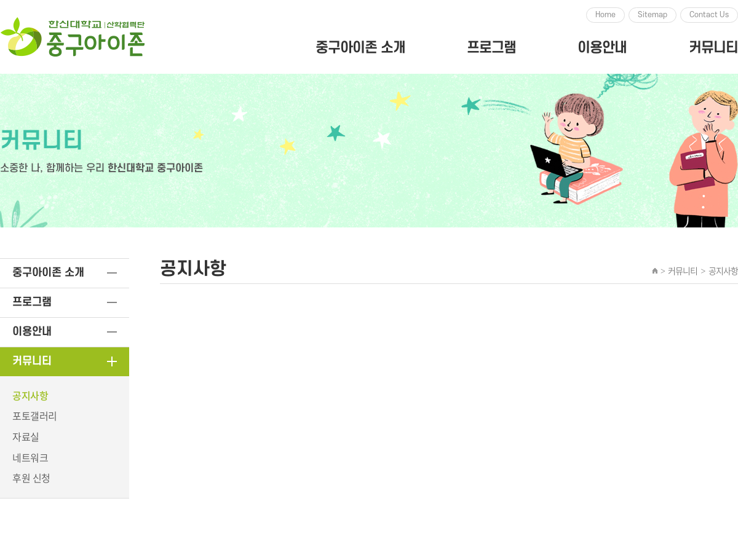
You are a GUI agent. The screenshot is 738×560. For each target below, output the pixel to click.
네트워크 (30, 457)
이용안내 (602, 48)
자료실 (26, 436)
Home (605, 15)
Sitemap (653, 15)
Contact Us (709, 15)
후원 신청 (31, 478)
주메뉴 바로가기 (0, 0)
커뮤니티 (713, 48)
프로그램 (491, 48)
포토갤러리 (35, 416)
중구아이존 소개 (360, 48)
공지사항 (30, 395)
